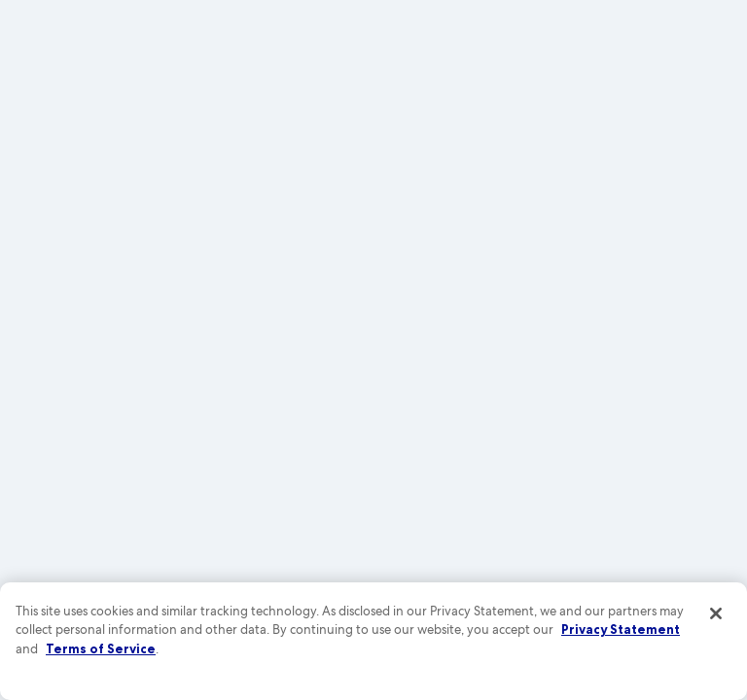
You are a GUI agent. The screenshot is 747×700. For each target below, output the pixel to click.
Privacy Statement (621, 629)
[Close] (716, 613)
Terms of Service (101, 648)
